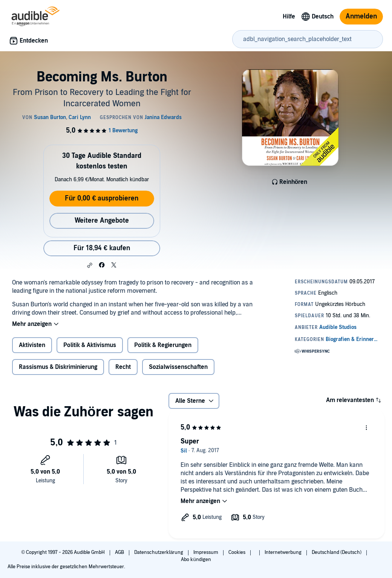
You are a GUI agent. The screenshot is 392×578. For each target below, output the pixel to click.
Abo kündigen (196, 560)
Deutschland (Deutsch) (337, 552)
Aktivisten (32, 345)
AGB (120, 552)
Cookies (237, 552)
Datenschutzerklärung (159, 552)
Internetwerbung (284, 552)
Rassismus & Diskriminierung (58, 367)
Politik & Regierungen (163, 345)
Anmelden (361, 16)
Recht (123, 367)
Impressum (206, 552)
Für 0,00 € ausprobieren (102, 198)
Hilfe (289, 17)
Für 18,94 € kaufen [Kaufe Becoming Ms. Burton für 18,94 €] (102, 248)
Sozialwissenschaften (178, 367)
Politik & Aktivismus (90, 345)
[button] (90, 265)
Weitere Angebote (102, 221)
